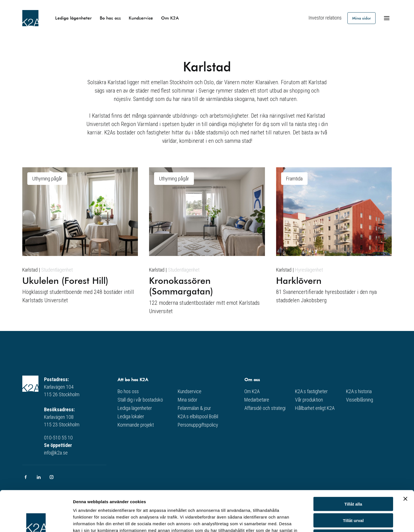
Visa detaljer (303, 521)
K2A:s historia (359, 391)
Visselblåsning (360, 400)
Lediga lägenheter (73, 18)
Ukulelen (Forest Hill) (65, 280)
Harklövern (299, 280)
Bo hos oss (110, 18)
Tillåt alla (353, 464)
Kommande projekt (136, 425)
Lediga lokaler (131, 416)
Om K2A (170, 18)
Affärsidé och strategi (265, 408)
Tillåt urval (353, 480)
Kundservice (141, 18)
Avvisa (353, 496)
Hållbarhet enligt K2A (315, 408)
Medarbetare (257, 400)
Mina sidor (361, 18)
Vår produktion (309, 400)
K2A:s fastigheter (311, 391)
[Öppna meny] (387, 18)
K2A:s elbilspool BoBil (198, 416)
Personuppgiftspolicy (198, 425)
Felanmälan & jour (194, 408)
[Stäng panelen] (405, 458)
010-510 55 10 (58, 438)
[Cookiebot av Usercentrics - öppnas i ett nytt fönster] (36, 521)
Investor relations (325, 18)
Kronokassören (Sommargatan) (181, 286)
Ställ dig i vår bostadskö (140, 400)
